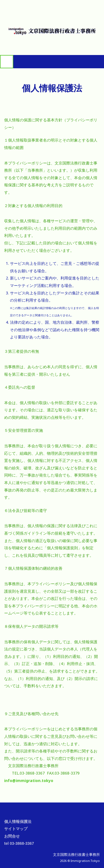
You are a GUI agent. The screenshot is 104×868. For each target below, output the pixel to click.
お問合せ (12, 836)
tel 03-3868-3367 (19, 843)
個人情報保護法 (18, 822)
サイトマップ (16, 829)
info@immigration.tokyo (29, 781)
